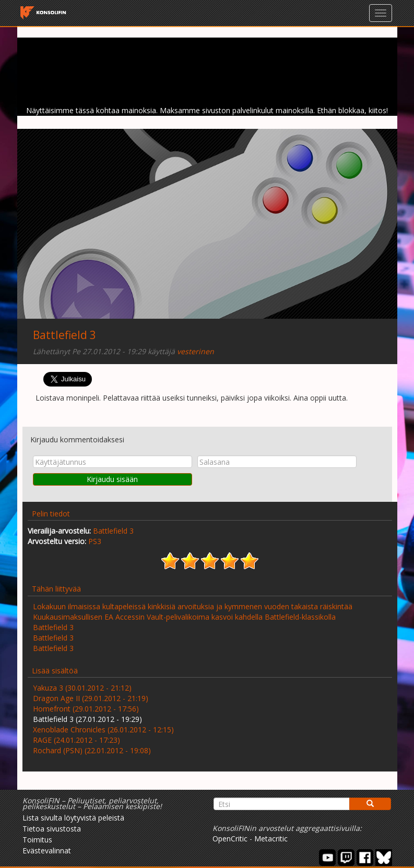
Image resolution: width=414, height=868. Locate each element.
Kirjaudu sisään (112, 479)
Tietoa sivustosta (52, 829)
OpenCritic (230, 839)
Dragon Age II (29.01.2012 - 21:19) (91, 698)
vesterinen (196, 351)
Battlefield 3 (64, 335)
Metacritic (271, 839)
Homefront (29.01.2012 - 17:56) (86, 709)
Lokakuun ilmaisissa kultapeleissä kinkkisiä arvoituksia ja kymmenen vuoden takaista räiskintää (193, 606)
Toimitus (37, 840)
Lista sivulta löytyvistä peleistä (73, 818)
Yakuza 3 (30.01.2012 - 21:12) (82, 688)
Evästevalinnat (47, 851)
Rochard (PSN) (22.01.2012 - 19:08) (92, 750)
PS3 (95, 541)
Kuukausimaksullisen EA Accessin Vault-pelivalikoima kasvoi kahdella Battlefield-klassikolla (184, 617)
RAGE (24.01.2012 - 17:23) (76, 740)
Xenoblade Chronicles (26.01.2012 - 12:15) (103, 730)
